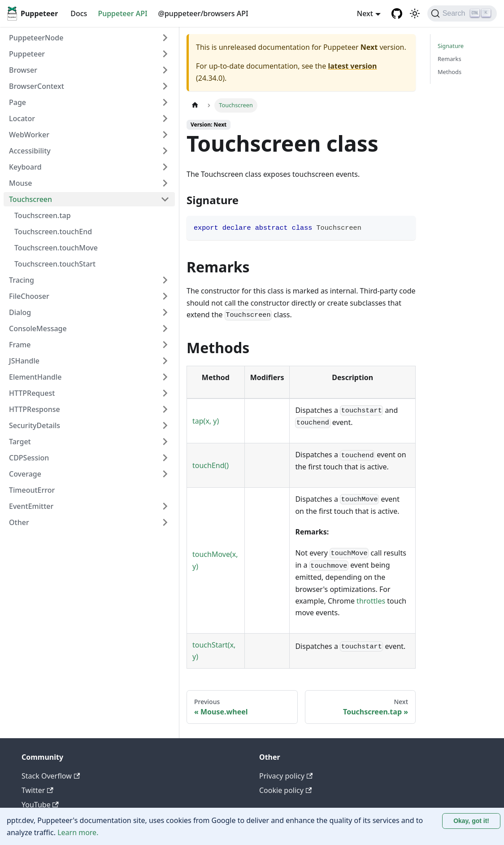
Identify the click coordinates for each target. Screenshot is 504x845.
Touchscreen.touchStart (55, 264)
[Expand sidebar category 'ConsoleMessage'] (165, 328)
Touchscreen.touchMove (56, 248)
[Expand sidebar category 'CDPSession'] (165, 458)
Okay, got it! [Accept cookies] (471, 821)
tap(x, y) (206, 421)
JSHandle (24, 361)
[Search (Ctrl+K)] (462, 13)
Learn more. (78, 832)
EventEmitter (31, 506)
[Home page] (195, 105)
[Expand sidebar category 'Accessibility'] (165, 151)
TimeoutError (32, 490)
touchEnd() (211, 465)
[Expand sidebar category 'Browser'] (165, 70)
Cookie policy (285, 790)
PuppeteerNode (36, 38)
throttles (371, 601)
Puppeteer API (122, 13)
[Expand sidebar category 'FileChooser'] (165, 296)
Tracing (22, 280)
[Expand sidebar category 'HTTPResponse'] (165, 409)
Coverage (25, 474)
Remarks (450, 59)
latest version (352, 66)
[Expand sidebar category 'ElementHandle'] (165, 377)
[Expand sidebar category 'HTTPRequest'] (165, 393)
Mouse (20, 183)
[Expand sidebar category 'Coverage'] (165, 474)
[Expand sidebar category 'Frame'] (165, 345)
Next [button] (365, 13)
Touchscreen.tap (43, 215)
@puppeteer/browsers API (203, 13)
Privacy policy (286, 776)
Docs (79, 13)
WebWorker (29, 135)
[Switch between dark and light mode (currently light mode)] (415, 13)
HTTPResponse (35, 409)
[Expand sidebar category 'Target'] (165, 442)
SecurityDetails (35, 425)
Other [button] (19, 522)
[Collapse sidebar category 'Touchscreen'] (165, 199)
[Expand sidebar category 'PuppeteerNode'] (165, 38)
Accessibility (30, 151)
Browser (23, 70)
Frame (20, 345)
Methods (450, 72)
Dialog (20, 312)
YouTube (40, 805)
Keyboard (25, 167)
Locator (22, 118)
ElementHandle (35, 377)
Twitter (37, 790)
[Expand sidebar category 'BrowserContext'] (165, 86)
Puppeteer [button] (27, 54)
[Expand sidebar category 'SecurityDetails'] (165, 425)
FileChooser (29, 296)
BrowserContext (37, 86)
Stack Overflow (51, 776)
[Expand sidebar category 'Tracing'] (165, 280)
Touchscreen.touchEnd (53, 232)
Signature (451, 46)
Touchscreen (30, 199)
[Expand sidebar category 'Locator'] (165, 118)
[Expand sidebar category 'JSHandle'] (165, 361)
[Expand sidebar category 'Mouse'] (165, 183)
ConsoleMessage (38, 328)
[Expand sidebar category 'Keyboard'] (165, 167)
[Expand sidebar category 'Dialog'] (165, 312)
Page (17, 102)
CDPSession (29, 458)
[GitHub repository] (397, 13)
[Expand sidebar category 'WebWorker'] (165, 135)
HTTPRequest (32, 393)
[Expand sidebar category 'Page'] (165, 102)
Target (20, 442)
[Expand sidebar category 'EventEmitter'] (165, 506)
